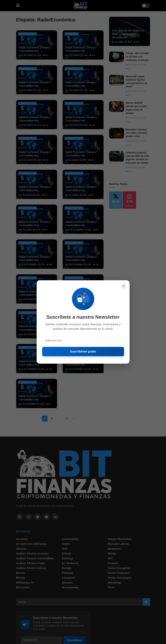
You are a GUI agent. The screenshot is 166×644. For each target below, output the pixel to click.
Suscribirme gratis (83, 352)
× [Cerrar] (124, 286)
